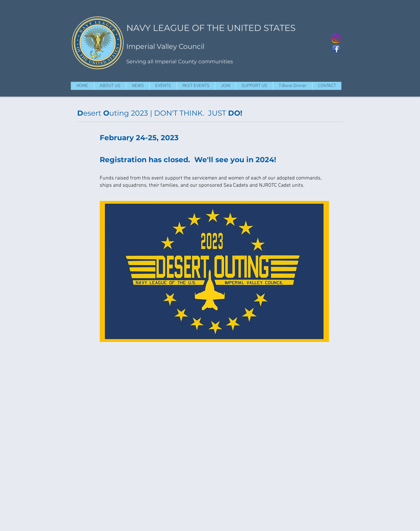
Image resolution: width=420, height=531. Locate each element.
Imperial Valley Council (165, 46)
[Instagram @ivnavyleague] (336, 39)
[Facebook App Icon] (336, 49)
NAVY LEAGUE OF (165, 28)
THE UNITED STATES (251, 28)
